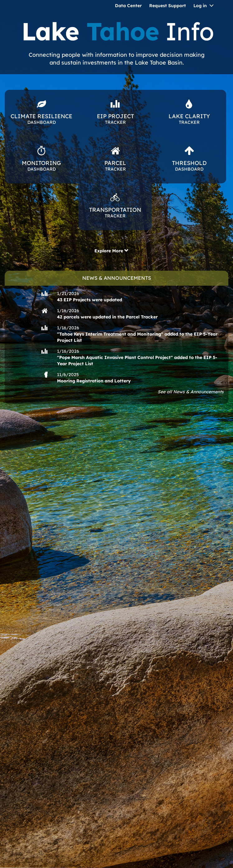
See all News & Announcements (191, 392)
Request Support (168, 6)
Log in (200, 6)
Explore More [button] (112, 251)
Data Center (128, 6)
